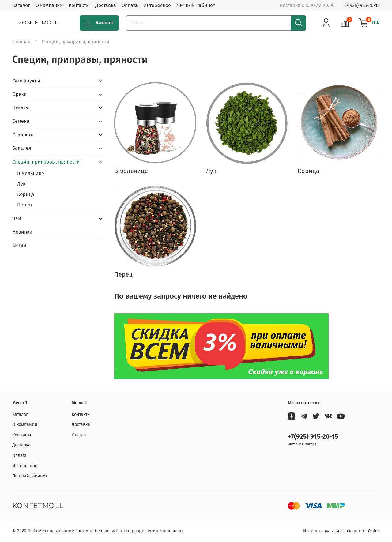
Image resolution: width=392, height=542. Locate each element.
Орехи (20, 94)
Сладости (23, 135)
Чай (17, 218)
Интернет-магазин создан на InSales (341, 531)
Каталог (21, 5)
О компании (49, 5)
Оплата (130, 5)
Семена (21, 121)
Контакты (79, 5)
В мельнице (31, 173)
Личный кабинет (196, 5)
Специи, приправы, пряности (46, 162)
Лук (21, 184)
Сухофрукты (26, 81)
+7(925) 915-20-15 (362, 5)
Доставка (106, 5)
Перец (24, 205)
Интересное (157, 5)
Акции (19, 245)
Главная (21, 42)
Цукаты (21, 108)
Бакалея (22, 148)
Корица (26, 194)
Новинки (22, 232)
